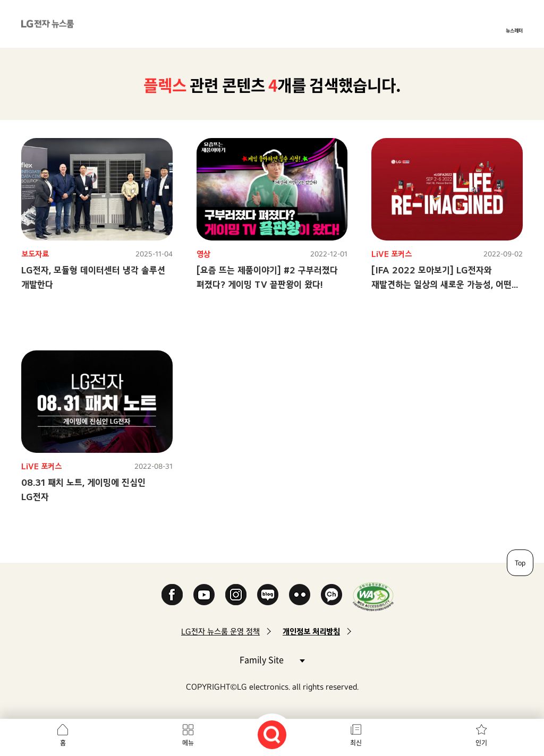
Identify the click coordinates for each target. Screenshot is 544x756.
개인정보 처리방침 (311, 632)
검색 (272, 735)
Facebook (172, 595)
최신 (356, 743)
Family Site (272, 659)
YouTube (204, 595)
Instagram (236, 595)
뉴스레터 (514, 30)
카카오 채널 (331, 595)
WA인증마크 (373, 596)
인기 (481, 743)
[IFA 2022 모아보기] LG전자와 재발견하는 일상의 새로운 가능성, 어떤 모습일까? (441, 284)
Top (520, 563)
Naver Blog (268, 595)
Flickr (300, 595)
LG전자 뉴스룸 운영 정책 (220, 632)
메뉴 (188, 743)
